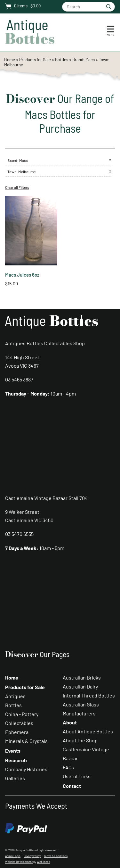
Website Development (19, 862)
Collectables (19, 723)
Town (12, 171)
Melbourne (27, 171)
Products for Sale (35, 60)
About (70, 722)
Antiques (15, 696)
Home (10, 60)
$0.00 (35, 6)
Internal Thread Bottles (89, 695)
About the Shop (80, 740)
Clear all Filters (17, 187)
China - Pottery (22, 714)
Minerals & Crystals (26, 741)
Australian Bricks (82, 677)
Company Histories (26, 769)
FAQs (68, 767)
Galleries (15, 778)
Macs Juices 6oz (22, 275)
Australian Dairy (80, 686)
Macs (24, 160)
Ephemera (17, 732)
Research (16, 760)
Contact (72, 786)
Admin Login (13, 856)
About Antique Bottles (88, 731)
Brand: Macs (84, 60)
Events (13, 751)
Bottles (62, 60)
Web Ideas (43, 862)
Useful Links (77, 776)
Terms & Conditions (56, 856)
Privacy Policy (32, 856)
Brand (12, 160)
